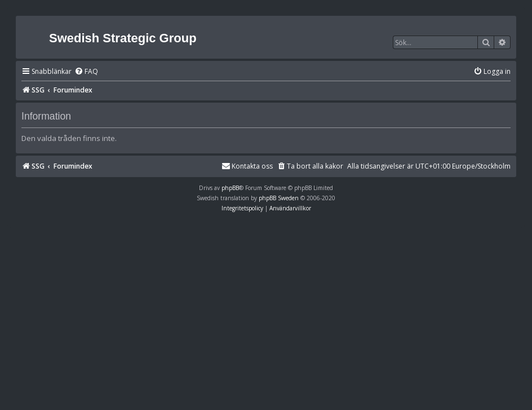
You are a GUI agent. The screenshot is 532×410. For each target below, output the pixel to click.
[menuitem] (86, 72)
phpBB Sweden (279, 198)
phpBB (230, 188)
